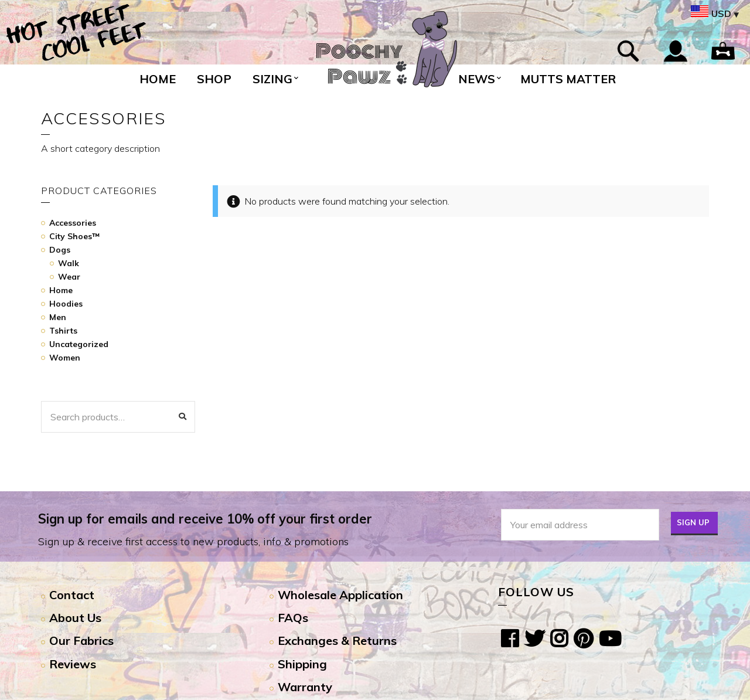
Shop (214, 79)
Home (158, 79)
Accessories (73, 223)
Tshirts (63, 331)
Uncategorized (79, 344)
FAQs (293, 618)
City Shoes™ (74, 236)
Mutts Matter (568, 79)
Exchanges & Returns (337, 640)
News (477, 79)
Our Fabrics (81, 640)
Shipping (302, 664)
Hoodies (66, 304)
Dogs (60, 250)
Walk (69, 263)
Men (58, 317)
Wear (69, 277)
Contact (72, 595)
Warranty (305, 687)
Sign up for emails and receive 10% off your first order (205, 519)
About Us (75, 618)
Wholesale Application (340, 595)
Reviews (73, 664)
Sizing (272, 79)
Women (65, 358)
